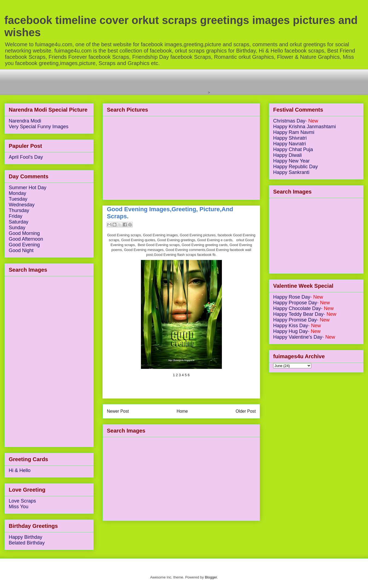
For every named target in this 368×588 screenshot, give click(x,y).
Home (182, 411)
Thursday (19, 210)
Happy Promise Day (295, 320)
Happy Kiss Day (291, 326)
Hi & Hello (20, 470)
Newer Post (118, 411)
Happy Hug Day (290, 331)
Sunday (17, 228)
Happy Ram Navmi (294, 132)
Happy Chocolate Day (297, 308)
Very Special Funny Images (39, 127)
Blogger (211, 577)
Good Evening (24, 245)
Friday (16, 216)
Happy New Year (291, 161)
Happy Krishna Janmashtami (304, 127)
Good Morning (24, 233)
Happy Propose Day (295, 303)
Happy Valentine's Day (298, 337)
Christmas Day (289, 121)
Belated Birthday (27, 543)
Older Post (246, 411)
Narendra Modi (25, 121)
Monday (17, 193)
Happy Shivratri (290, 138)
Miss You (19, 507)
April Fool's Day (26, 157)
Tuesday (18, 199)
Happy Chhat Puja (293, 149)
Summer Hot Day (28, 188)
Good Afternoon (26, 239)
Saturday (19, 222)
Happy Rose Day (292, 297)
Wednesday (22, 205)
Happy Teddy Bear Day (298, 314)
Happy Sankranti (291, 172)
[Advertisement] (108, 81)
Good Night (21, 250)
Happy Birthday (25, 537)
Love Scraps (22, 501)
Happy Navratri (289, 144)
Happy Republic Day (295, 167)
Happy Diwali (287, 155)
